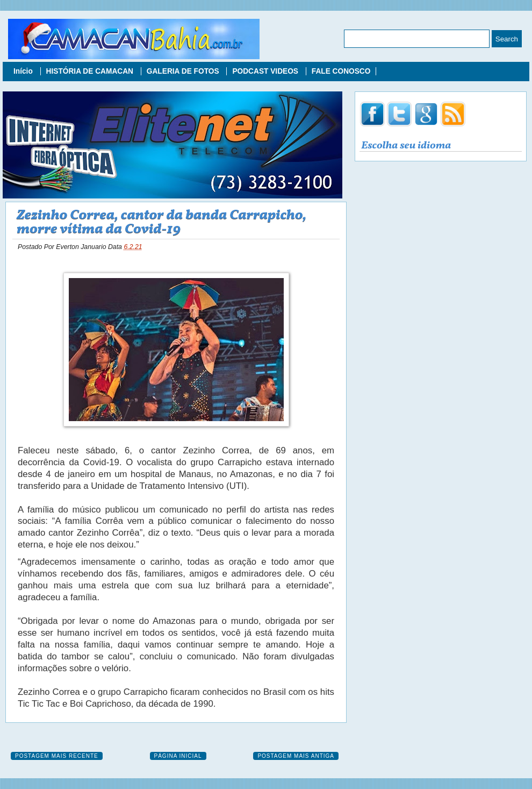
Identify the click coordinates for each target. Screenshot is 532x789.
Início (24, 71)
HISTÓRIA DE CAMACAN (91, 71)
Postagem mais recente (57, 756)
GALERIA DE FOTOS (184, 71)
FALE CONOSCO (341, 71)
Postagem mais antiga (296, 756)
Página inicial (178, 756)
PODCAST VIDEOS (266, 71)
